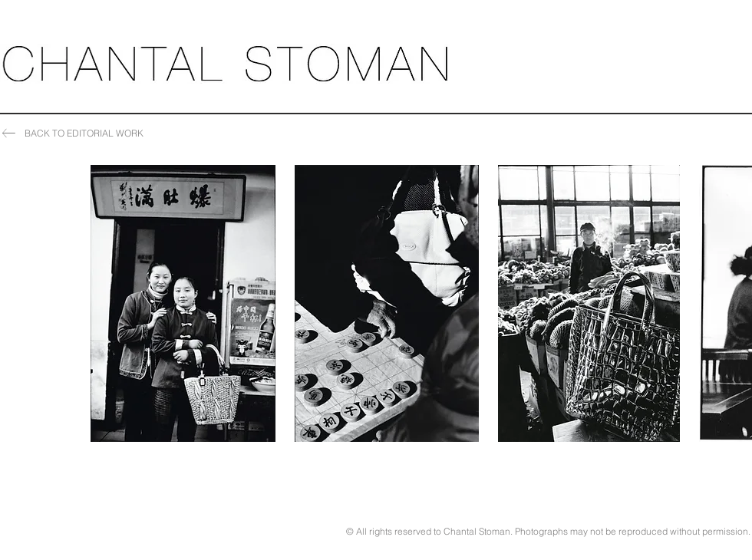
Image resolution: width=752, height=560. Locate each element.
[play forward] (733, 303)
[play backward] (110, 303)
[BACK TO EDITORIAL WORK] (75, 133)
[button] (183, 303)
